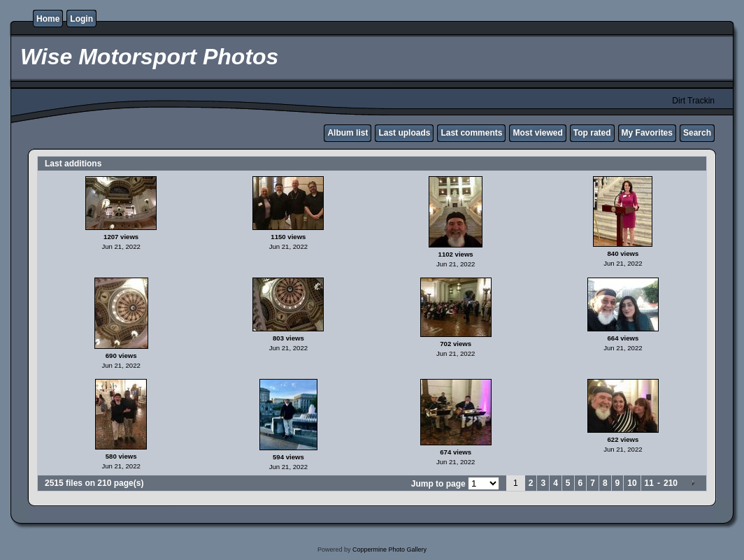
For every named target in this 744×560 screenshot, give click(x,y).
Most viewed (537, 133)
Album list (348, 133)
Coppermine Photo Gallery (389, 550)
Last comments (471, 133)
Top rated (592, 133)
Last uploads (404, 133)
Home (48, 19)
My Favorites (647, 133)
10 (632, 483)
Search (697, 133)
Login (81, 19)
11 (649, 483)
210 (671, 483)
